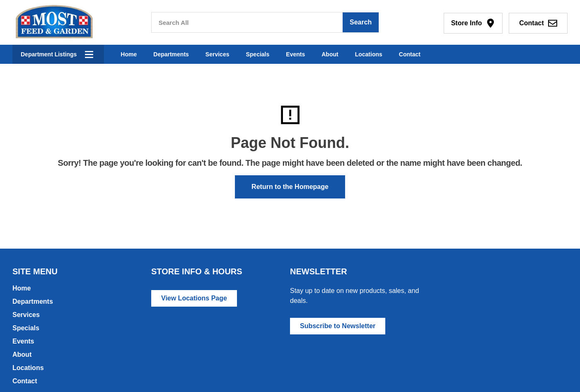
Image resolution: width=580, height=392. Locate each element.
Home (129, 54)
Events (295, 54)
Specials (257, 54)
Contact (410, 54)
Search (361, 22)
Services (217, 54)
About (330, 54)
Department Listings (49, 54)
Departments (171, 54)
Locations (369, 54)
